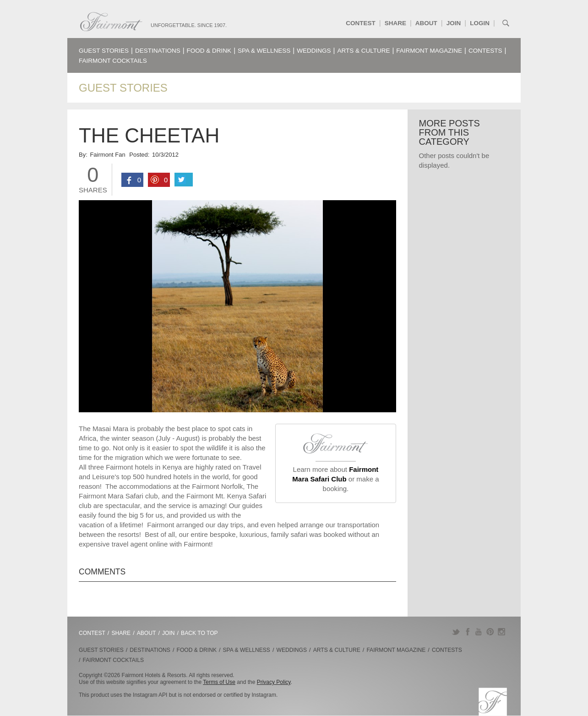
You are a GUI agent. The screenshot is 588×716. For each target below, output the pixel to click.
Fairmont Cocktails (113, 61)
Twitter (456, 632)
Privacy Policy (274, 682)
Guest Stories (104, 51)
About (426, 23)
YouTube (479, 632)
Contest (361, 23)
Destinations (158, 51)
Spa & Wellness (264, 51)
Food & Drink (209, 51)
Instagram (502, 632)
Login (480, 23)
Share (395, 23)
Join (454, 23)
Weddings (314, 51)
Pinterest (490, 632)
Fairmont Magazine (429, 51)
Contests (485, 51)
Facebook (467, 632)
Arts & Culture (363, 51)
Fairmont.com (111, 22)
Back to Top (199, 633)
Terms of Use (219, 682)
